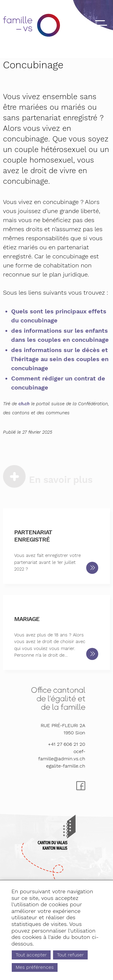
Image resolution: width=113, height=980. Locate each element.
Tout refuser (78, 953)
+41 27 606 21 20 (67, 744)
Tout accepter (34, 953)
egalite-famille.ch (66, 766)
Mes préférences (38, 967)
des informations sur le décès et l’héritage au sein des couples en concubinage (60, 359)
